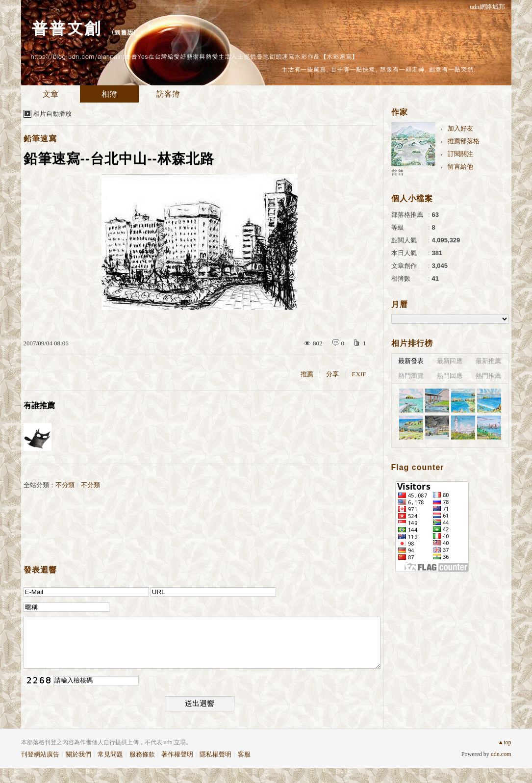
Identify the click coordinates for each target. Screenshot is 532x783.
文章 (51, 94)
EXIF (359, 374)
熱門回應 (450, 376)
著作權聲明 (177, 754)
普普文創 (66, 27)
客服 (244, 754)
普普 (398, 172)
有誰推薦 (39, 405)
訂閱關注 (460, 154)
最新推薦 (488, 361)
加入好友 (460, 128)
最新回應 (450, 361)
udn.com (501, 754)
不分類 (65, 485)
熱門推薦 (488, 376)
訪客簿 (168, 94)
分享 (332, 374)
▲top (504, 742)
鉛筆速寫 (40, 139)
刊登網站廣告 (40, 754)
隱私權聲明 (215, 754)
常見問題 (110, 754)
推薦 (307, 374)
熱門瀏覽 (411, 376)
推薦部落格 (464, 141)
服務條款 (142, 754)
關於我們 (78, 754)
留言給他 (460, 167)
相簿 (109, 94)
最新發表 (411, 361)
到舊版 (124, 32)
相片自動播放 (52, 114)
